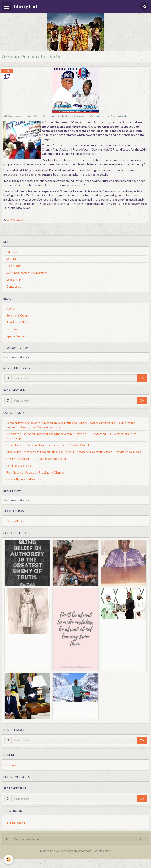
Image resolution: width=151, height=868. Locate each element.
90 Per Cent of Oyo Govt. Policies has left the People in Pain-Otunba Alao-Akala (66, 116)
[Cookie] (9, 859)
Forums (11, 765)
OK (142, 378)
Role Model (14, 266)
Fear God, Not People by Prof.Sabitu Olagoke (36, 472)
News (10, 308)
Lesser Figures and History (24, 479)
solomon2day (15, 219)
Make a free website (53, 851)
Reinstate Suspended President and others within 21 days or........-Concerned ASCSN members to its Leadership (71, 436)
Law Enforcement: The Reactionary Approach (36, 459)
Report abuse (102, 851)
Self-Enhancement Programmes (27, 273)
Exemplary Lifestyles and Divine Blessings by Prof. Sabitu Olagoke (49, 445)
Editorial (12, 252)
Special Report (16, 336)
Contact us (14, 286)
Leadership (14, 279)
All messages (17, 823)
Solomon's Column (18, 315)
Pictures (12, 329)
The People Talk (17, 322)
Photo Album (15, 521)
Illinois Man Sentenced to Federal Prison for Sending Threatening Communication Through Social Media (74, 452)
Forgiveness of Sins (19, 465)
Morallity (12, 259)
